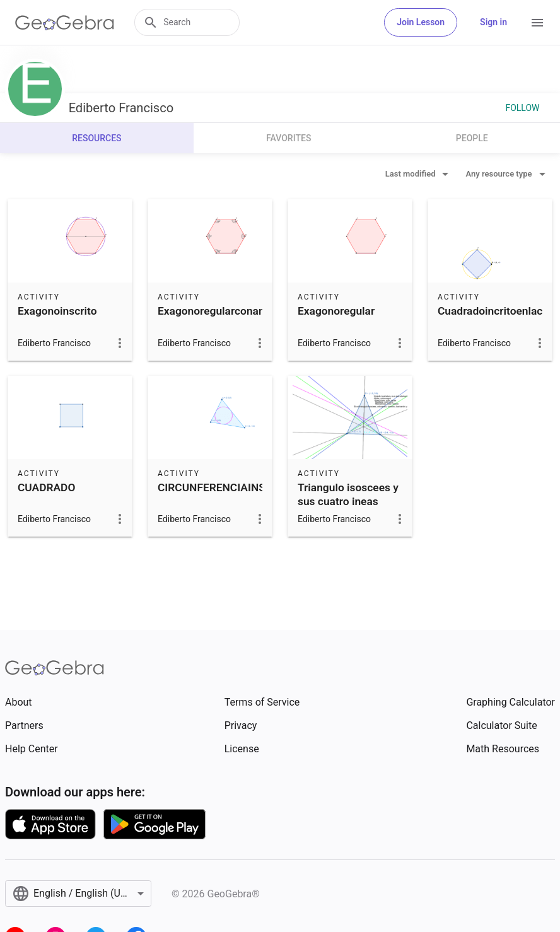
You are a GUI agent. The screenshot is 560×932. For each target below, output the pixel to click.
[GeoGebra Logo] (65, 23)
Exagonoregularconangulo (222, 311)
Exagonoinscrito (57, 311)
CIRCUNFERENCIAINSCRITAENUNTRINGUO (265, 487)
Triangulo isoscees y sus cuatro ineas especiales (348, 502)
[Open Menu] (537, 23)
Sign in (493, 22)
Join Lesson (421, 22)
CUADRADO (46, 487)
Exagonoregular (336, 311)
